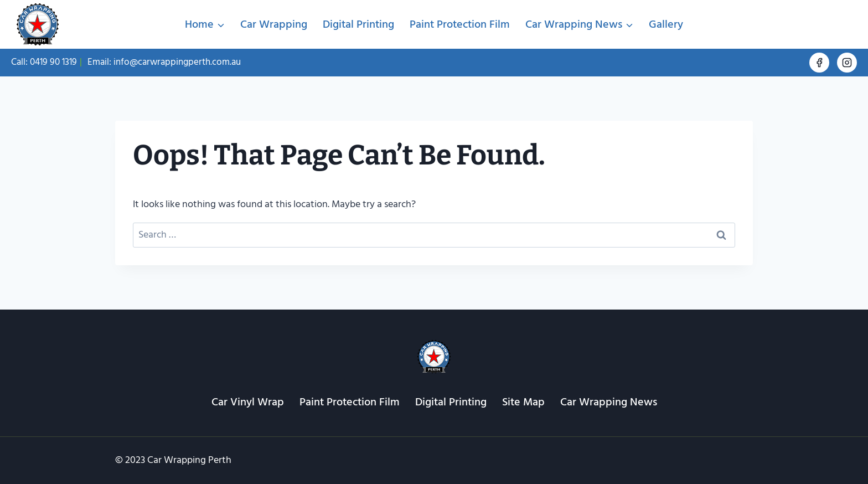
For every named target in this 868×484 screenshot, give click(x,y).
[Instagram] (847, 63)
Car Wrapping (274, 24)
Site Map (523, 402)
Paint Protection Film (460, 24)
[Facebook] (819, 63)
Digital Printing (358, 24)
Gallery (666, 24)
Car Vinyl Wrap (248, 402)
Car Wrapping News (609, 402)
